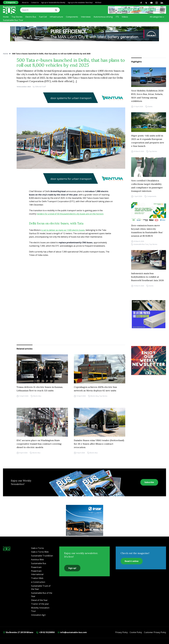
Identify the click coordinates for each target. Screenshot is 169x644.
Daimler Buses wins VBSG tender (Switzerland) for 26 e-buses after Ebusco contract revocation (99, 444)
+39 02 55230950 (45, 632)
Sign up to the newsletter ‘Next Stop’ (80, 3)
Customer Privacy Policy (155, 632)
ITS (117, 17)
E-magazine (11, 2)
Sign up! (72, 568)
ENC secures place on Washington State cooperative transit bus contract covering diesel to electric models (39, 444)
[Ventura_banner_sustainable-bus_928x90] (71, 98)
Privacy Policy (122, 632)
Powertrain (36, 567)
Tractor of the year (40, 604)
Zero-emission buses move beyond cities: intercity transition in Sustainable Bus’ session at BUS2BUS (147, 231)
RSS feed (98, 3)
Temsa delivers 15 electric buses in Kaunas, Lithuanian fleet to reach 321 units (40, 389)
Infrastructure (56, 17)
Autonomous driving (103, 17)
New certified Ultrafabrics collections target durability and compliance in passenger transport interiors (147, 186)
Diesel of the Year (39, 600)
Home (6, 17)
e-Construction (38, 582)
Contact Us (35, 3)
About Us (25, 3)
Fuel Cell (43, 17)
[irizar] (85, 520)
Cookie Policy (136, 632)
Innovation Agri (38, 615)
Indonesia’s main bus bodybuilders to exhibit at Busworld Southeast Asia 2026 (147, 277)
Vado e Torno (38, 548)
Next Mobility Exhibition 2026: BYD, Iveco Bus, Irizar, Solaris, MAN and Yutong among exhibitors (148, 96)
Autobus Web (37, 560)
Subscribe (149, 482)
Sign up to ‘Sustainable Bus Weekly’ (53, 3)
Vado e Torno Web (40, 552)
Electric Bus (31, 17)
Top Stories (17, 17)
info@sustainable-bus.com (72, 632)
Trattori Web (37, 578)
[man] (85, 34)
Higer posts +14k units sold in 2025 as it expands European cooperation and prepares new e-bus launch (148, 141)
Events (150, 107)
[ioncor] (149, 314)
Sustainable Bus (39, 563)
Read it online (132, 561)
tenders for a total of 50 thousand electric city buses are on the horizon (70, 214)
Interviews (86, 17)
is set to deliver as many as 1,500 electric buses (63, 230)
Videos (125, 17)
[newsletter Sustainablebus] (149, 361)
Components (72, 17)
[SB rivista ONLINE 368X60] (137, 10)
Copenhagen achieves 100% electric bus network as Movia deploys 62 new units (95, 389)
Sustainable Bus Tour (13, 20)
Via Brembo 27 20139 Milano (18, 632)
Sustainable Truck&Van (42, 556)
